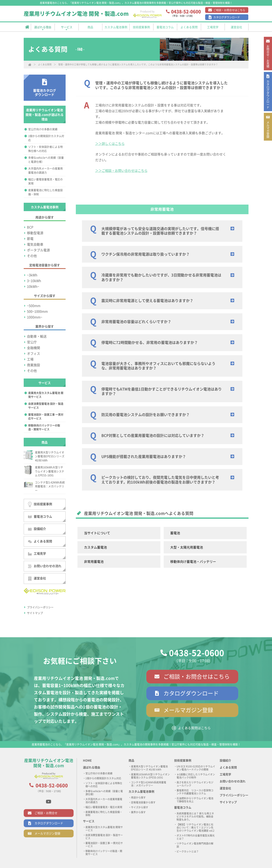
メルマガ (268, 151)
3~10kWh (34, 281)
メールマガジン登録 (188, 710)
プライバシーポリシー (40, 607)
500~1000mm (37, 311)
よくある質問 (45, 64)
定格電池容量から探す (143, 802)
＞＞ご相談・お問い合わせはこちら (121, 171)
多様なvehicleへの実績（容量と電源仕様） (46, 160)
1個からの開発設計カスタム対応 (46, 138)
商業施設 (34, 365)
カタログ (268, 108)
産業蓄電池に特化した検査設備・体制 (45, 192)
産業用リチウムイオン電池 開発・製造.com (76, 14)
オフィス (34, 354)
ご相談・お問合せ (46, 813)
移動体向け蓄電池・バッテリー (193, 562)
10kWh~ (33, 287)
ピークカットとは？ (188, 851)
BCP (30, 227)
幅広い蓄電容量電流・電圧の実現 (45, 181)
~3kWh (32, 275)
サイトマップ (35, 613)
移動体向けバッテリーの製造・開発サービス (44, 427)
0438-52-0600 (197, 653)
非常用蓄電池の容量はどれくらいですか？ (136, 322)
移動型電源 (35, 233)
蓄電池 (175, 533)
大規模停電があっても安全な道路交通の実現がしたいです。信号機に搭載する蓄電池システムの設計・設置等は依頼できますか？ (160, 231)
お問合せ (268, 60)
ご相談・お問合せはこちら (229, 10)
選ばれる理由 (92, 767)
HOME (87, 760)
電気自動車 (35, 244)
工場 (30, 359)
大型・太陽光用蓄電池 (187, 547)
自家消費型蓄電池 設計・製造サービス (46, 406)
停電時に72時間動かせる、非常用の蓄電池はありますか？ (150, 343)
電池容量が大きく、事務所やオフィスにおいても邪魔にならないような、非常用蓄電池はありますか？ (158, 366)
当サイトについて (97, 533)
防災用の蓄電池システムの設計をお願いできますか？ (146, 415)
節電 (30, 239)
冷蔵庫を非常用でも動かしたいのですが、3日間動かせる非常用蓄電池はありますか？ (161, 277)
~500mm (34, 306)
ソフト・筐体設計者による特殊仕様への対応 (45, 149)
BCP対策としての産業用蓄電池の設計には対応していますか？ (153, 436)
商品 (131, 760)
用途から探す (138, 797)
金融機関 (34, 348)
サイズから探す (140, 807)
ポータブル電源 (38, 250)
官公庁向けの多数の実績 (43, 129)
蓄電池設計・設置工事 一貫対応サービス (46, 417)
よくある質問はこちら (194, 728)
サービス (89, 821)
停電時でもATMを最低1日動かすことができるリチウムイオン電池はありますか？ (162, 391)
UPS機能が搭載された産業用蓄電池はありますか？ (144, 457)
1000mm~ (35, 317)
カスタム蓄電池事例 (141, 792)
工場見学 (37, 554)
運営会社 (37, 579)
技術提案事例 (40, 504)
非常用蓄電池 (94, 562)
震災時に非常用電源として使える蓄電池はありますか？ (147, 301)
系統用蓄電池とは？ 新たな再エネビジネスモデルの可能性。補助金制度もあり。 (195, 816)
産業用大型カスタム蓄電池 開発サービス (46, 395)
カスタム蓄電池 (95, 547)
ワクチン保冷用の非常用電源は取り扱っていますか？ (146, 254)
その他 (32, 256)
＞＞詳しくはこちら (110, 144)
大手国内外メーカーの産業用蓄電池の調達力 (45, 171)
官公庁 (32, 342)
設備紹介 (37, 529)
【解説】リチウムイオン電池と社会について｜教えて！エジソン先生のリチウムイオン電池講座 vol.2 (195, 828)
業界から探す (138, 812)
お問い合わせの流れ (45, 566)
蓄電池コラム (40, 517)
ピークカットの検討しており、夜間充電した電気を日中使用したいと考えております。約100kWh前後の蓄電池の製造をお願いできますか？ (160, 480)
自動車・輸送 (37, 336)
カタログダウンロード (227, 17)
